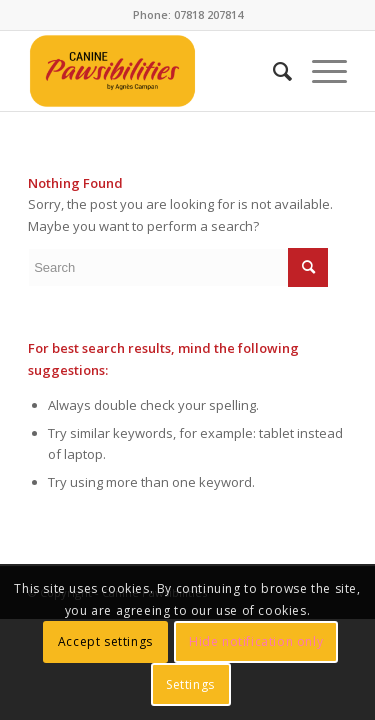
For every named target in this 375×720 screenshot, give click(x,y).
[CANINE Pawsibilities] (155, 71)
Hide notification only (256, 641)
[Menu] (319, 71)
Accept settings (105, 641)
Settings (190, 684)
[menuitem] (272, 71)
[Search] (272, 71)
